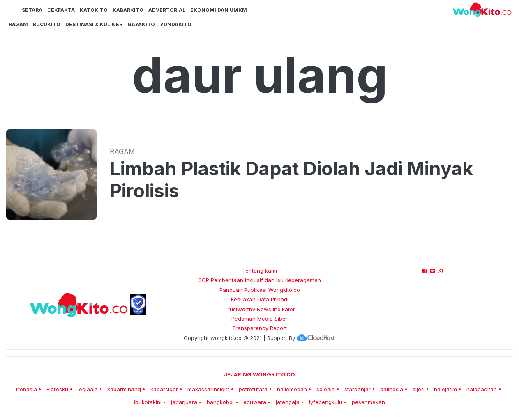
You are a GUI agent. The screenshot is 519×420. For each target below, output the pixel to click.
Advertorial (167, 10)
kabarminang (124, 389)
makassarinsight (208, 389)
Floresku (57, 389)
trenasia (27, 389)
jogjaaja (88, 389)
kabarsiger (164, 389)
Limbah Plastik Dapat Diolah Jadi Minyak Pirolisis (291, 180)
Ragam (18, 24)
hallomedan (292, 389)
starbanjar (358, 389)
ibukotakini (148, 402)
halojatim (445, 389)
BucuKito (47, 24)
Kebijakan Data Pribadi (260, 299)
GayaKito (141, 24)
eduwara (255, 402)
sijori (419, 389)
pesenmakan (368, 402)
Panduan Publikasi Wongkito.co (260, 290)
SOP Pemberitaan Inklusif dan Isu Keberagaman (260, 280)
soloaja (326, 389)
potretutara (253, 389)
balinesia (392, 389)
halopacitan (482, 389)
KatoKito (94, 10)
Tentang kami (259, 271)
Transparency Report (259, 328)
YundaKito (176, 24)
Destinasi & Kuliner (94, 24)
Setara (32, 10)
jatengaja (288, 402)
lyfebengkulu (326, 402)
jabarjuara (184, 402)
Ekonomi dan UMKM (219, 10)
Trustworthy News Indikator (260, 309)
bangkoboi (220, 402)
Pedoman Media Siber (259, 319)
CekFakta (61, 10)
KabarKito (128, 10)
